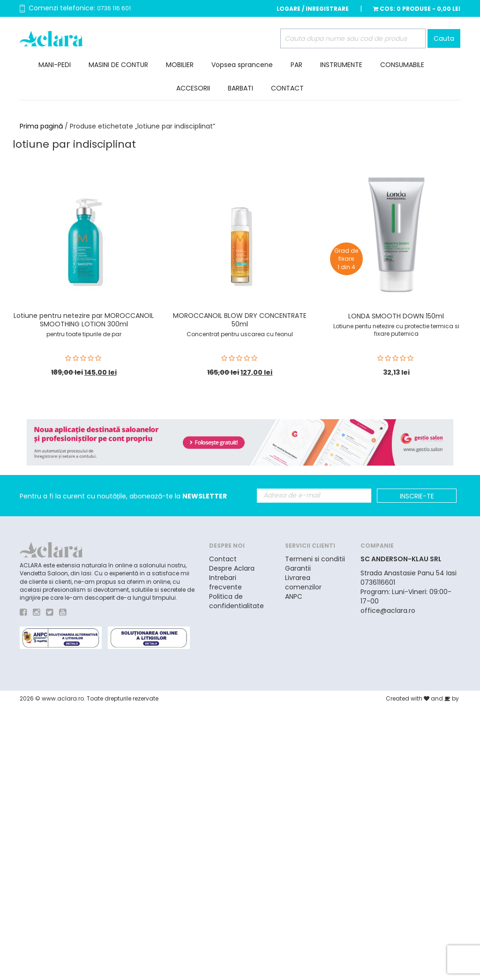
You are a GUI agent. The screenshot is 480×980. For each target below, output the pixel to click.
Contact (223, 559)
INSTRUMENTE (341, 65)
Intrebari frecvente (225, 582)
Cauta (444, 38)
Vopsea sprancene (242, 65)
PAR (296, 65)
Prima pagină (41, 126)
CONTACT (287, 88)
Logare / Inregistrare (313, 9)
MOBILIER (180, 65)
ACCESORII (193, 88)
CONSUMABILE (402, 65)
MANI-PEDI (55, 65)
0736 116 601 (114, 8)
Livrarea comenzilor (303, 582)
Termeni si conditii (315, 559)
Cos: (417, 9)
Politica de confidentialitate (236, 601)
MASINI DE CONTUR (118, 65)
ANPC (294, 596)
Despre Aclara (232, 568)
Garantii (298, 568)
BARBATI (240, 88)
